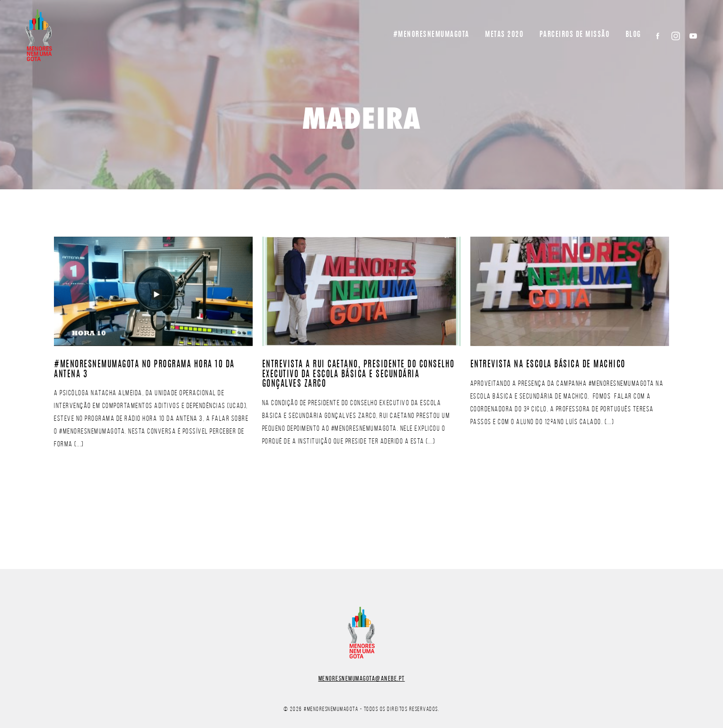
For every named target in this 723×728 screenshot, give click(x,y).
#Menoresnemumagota (431, 35)
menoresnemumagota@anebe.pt (362, 679)
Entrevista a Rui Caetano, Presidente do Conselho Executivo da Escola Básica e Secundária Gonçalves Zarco (358, 375)
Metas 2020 (504, 35)
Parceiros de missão (575, 35)
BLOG (633, 35)
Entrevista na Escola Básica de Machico (548, 365)
